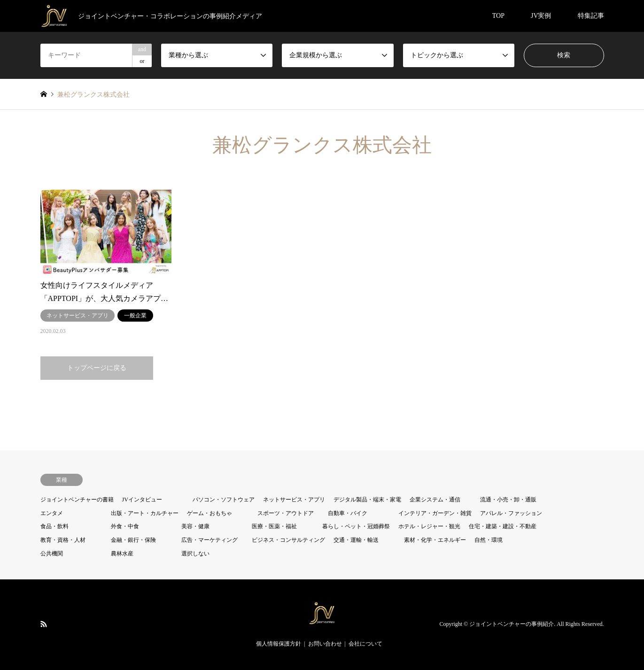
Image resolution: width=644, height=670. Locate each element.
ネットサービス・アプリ (294, 500)
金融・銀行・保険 (133, 540)
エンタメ (52, 513)
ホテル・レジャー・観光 (429, 526)
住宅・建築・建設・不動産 (503, 526)
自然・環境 (489, 540)
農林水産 (122, 554)
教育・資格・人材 (63, 540)
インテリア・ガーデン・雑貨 (435, 513)
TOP (498, 16)
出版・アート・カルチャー (145, 513)
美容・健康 (195, 526)
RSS (44, 624)
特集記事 (591, 16)
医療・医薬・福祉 (274, 526)
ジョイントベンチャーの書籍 (77, 500)
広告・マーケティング (209, 540)
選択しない (195, 554)
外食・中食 (125, 526)
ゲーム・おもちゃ (209, 513)
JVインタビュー (142, 500)
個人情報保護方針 (279, 644)
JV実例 (541, 16)
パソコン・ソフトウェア (224, 500)
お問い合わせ (325, 644)
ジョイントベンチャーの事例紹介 (512, 624)
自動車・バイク (348, 513)
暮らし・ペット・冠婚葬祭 (356, 526)
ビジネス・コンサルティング (288, 540)
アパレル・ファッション (511, 513)
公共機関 (52, 554)
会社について (365, 644)
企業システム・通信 (435, 500)
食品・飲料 (54, 526)
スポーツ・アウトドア (286, 513)
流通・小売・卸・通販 (508, 500)
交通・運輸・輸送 (356, 540)
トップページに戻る (97, 368)
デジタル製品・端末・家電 (367, 500)
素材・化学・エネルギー (435, 540)
